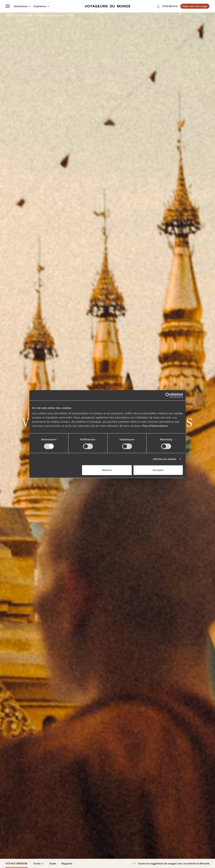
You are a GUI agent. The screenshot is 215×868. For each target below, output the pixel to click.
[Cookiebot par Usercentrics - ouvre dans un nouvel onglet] (168, 395)
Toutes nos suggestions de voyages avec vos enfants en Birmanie (170, 863)
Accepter (158, 470)
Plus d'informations (155, 426)
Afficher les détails (165, 459)
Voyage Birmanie (17, 863)
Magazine (67, 863)
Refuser (107, 470)
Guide (53, 863)
